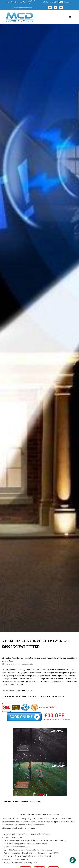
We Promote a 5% (50, 2)
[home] (19, 17)
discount (67, 2)
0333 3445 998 (31, 2)
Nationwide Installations (22, 8)
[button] (14, 2)
